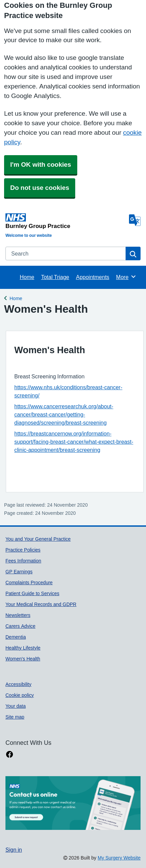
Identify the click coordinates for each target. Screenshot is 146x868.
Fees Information (23, 561)
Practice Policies (23, 550)
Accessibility (18, 684)
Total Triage (55, 277)
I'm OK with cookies (41, 165)
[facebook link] (10, 755)
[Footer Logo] (73, 803)
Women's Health (23, 659)
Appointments (93, 277)
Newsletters (18, 615)
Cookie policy (20, 695)
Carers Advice (20, 626)
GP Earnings (19, 572)
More (126, 277)
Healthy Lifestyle (23, 648)
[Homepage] (66, 221)
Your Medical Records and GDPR (41, 604)
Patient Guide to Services (32, 593)
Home (27, 277)
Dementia (16, 637)
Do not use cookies (40, 188)
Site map (15, 717)
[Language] (135, 220)
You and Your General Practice (38, 539)
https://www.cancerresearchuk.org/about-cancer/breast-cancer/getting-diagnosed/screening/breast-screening (64, 414)
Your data (16, 706)
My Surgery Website (119, 858)
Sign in (14, 850)
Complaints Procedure (29, 583)
